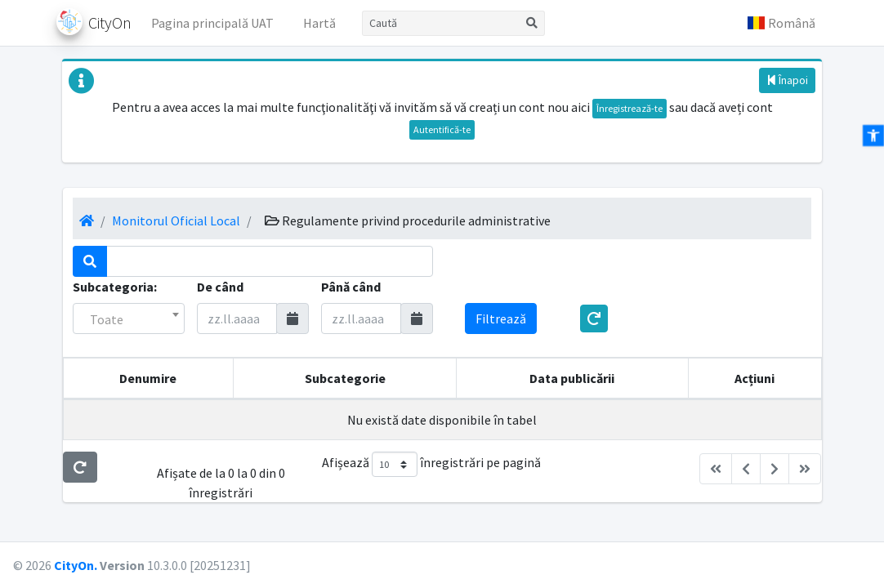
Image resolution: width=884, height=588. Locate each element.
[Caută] (441, 23)
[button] (781, 23)
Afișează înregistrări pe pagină (431, 464)
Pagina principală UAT (212, 23)
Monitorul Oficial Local (176, 220)
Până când (351, 287)
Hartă (319, 23)
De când (220, 287)
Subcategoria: (115, 287)
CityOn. (76, 565)
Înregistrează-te (630, 108)
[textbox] (129, 319)
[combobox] (129, 318)
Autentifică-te (442, 129)
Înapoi (787, 80)
